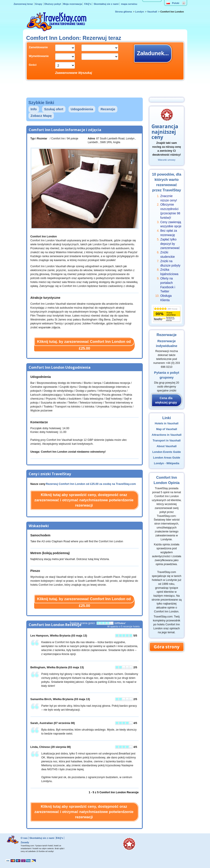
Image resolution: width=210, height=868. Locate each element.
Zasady (25, 842)
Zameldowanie (38, 47)
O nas (24, 838)
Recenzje (108, 109)
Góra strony (167, 647)
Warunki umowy (167, 160)
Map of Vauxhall (167, 429)
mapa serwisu (129, 4)
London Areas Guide (167, 458)
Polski (173, 3)
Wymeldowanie (39, 56)
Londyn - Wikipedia (167, 463)
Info (34, 109)
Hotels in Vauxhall (167, 423)
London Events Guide (167, 452)
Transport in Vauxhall (167, 441)
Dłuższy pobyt (53, 4)
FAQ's (88, 4)
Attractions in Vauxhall (167, 435)
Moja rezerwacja (72, 4)
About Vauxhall (167, 446)
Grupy (39, 4)
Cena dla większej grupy (166, 400)
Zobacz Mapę (41, 116)
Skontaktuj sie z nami (106, 4)
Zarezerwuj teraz (24, 4)
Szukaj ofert (54, 109)
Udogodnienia (82, 109)
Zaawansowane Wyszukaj (74, 73)
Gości (33, 65)
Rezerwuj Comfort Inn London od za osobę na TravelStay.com (91, 484)
